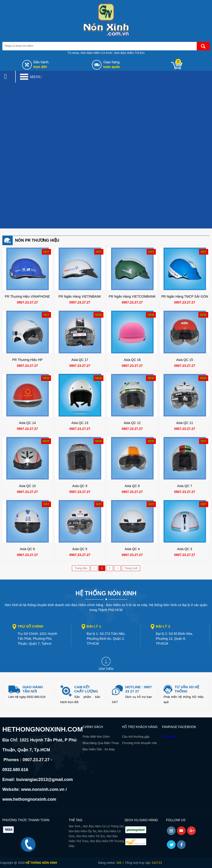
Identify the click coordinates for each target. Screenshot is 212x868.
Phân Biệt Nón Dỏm (96, 737)
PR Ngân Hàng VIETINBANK (80, 296)
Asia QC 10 (27, 486)
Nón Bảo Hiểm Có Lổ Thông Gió (103, 826)
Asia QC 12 (132, 423)
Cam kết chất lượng (86, 689)
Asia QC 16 (132, 360)
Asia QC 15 (185, 360)
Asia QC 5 (80, 549)
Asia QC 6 (27, 549)
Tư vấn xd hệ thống (187, 689)
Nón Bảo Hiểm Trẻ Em (129, 53)
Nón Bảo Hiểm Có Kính (96, 53)
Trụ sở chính (30, 626)
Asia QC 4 (132, 549)
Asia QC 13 (80, 423)
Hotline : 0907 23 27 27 (139, 689)
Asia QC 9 (80, 486)
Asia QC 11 (185, 423)
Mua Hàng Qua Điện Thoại (101, 743)
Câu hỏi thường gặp (136, 737)
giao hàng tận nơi (33, 689)
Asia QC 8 (132, 486)
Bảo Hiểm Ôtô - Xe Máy (99, 749)
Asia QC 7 (185, 486)
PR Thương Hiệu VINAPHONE (27, 296)
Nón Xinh (75, 826)
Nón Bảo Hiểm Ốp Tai (82, 831)
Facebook (169, 736)
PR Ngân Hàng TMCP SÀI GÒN (185, 296)
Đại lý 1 (94, 626)
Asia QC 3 (185, 549)
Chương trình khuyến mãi (139, 743)
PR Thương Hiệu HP (27, 360)
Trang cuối (131, 568)
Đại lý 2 (163, 626)
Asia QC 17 (80, 360)
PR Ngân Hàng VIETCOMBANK (132, 296)
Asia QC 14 (27, 423)
